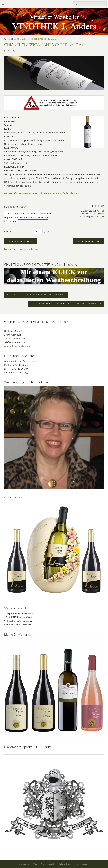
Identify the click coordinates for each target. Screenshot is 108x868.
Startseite (22, 39)
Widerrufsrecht (48, 864)
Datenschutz (64, 864)
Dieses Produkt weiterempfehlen (21, 249)
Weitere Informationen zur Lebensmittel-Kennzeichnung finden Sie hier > (42, 193)
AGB (35, 864)
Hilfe (76, 864)
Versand (100, 211)
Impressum (24, 864)
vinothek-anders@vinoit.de (18, 346)
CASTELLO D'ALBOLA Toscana (42, 39)
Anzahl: (8, 231)
